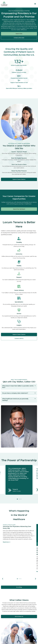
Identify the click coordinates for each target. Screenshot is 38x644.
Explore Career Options (19, 179)
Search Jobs (19, 34)
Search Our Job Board (19, 209)
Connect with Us (19, 338)
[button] (35, 4)
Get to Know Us (19, 616)
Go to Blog (19, 587)
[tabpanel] (19, 480)
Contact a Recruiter (19, 38)
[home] (4, 4)
